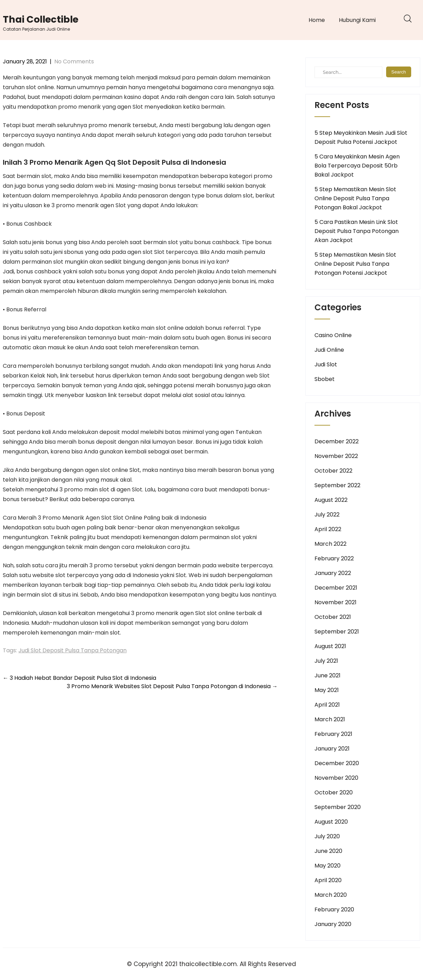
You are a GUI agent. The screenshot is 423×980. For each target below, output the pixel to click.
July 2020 (327, 836)
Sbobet (325, 379)
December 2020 (337, 763)
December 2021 (336, 588)
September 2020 (338, 807)
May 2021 (327, 690)
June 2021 (328, 675)
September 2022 (337, 485)
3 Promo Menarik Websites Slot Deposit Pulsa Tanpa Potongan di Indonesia (172, 686)
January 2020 (333, 924)
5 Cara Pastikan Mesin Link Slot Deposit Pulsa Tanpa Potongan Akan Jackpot (357, 231)
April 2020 (328, 880)
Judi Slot (326, 364)
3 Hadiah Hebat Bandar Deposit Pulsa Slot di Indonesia (79, 678)
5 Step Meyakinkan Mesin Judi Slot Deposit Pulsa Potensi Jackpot (361, 137)
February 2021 (333, 734)
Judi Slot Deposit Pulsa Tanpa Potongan (73, 650)
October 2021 (333, 617)
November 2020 (336, 778)
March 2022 (330, 544)
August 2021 (330, 646)
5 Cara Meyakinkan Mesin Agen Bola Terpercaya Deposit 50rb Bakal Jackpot (357, 166)
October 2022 (333, 471)
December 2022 (337, 441)
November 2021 (336, 602)
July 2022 (327, 515)
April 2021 (327, 705)
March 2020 (331, 895)
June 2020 (328, 851)
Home (317, 20)
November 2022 (336, 456)
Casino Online (333, 335)
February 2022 (334, 558)
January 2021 (332, 749)
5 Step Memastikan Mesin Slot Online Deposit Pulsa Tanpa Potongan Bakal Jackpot (355, 198)
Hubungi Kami (357, 20)
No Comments (74, 61)
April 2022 (328, 529)
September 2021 (337, 632)
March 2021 (330, 719)
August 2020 (331, 822)
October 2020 (334, 792)
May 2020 (328, 866)
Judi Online (329, 350)
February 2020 (334, 909)
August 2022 (331, 500)
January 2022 (333, 573)
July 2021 (326, 661)
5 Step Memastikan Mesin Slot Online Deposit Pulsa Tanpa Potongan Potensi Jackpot (355, 264)
